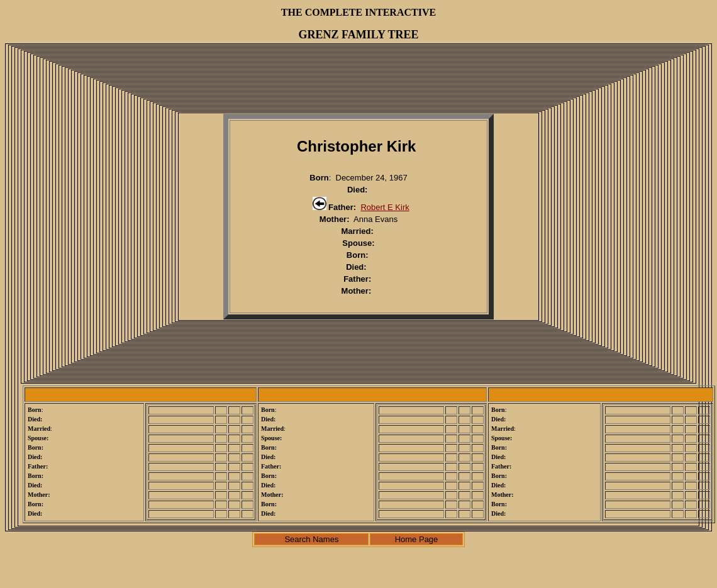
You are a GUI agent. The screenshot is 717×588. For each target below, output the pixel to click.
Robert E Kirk (385, 207)
